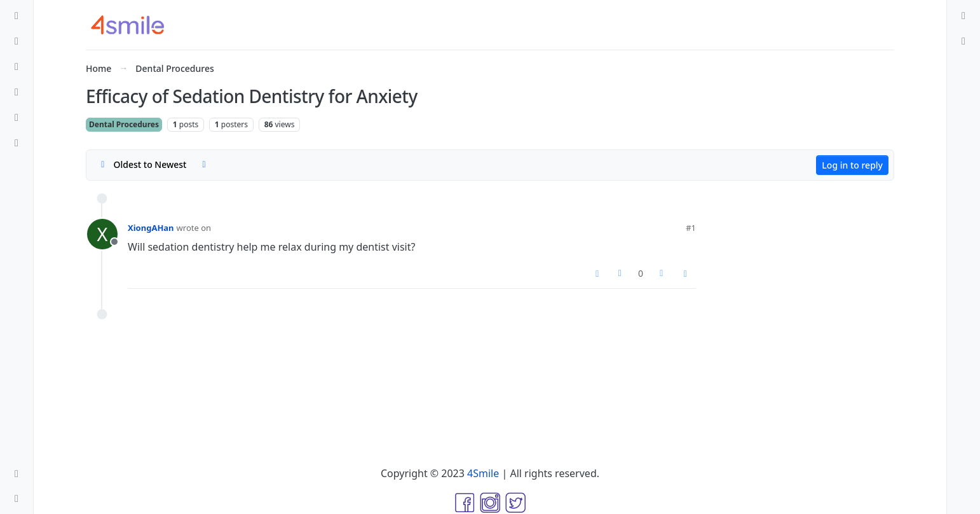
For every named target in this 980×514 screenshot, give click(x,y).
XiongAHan (151, 228)
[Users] (17, 117)
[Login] (963, 15)
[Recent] (17, 41)
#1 (691, 228)
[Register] (963, 41)
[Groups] (17, 142)
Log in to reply (852, 165)
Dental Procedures (124, 124)
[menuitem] (963, 15)
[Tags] (17, 66)
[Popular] (17, 92)
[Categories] (17, 15)
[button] (17, 473)
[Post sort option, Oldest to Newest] (142, 165)
